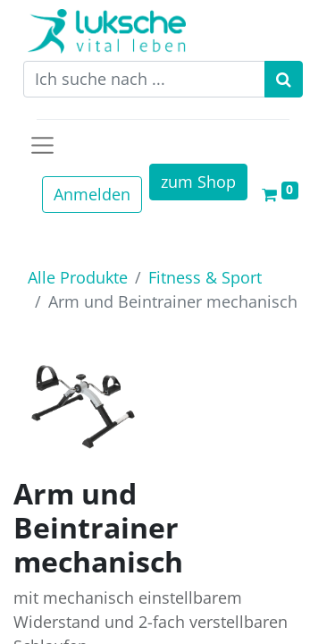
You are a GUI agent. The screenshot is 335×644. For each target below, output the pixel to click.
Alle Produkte (78, 277)
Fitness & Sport (205, 277)
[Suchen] (284, 79)
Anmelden (92, 194)
